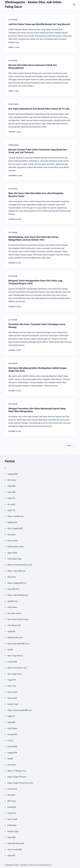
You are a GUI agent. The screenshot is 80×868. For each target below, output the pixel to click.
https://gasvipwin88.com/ (19, 644)
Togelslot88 (13, 474)
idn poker (11, 504)
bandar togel (13, 704)
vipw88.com (13, 601)
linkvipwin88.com (15, 638)
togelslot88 (12, 753)
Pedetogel (12, 825)
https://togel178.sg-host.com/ (20, 783)
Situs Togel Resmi (15, 656)
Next (70, 446)
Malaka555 (12, 522)
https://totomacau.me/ (17, 668)
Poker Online (13, 145)
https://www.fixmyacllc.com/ (20, 565)
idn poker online (14, 613)
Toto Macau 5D (14, 625)
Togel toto (12, 813)
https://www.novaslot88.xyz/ (20, 710)
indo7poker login (15, 559)
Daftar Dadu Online (16, 547)
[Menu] (74, 5)
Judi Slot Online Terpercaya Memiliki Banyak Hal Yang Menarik (39, 24)
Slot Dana (12, 577)
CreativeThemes (45, 865)
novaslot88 (12, 662)
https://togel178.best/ (17, 777)
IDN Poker (12, 801)
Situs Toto (12, 686)
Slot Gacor (12, 480)
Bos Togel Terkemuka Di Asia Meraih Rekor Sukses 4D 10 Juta (39, 109)
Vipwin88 (11, 486)
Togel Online (13, 104)
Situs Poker (12, 692)
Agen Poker (12, 553)
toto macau (12, 698)
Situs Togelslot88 (15, 528)
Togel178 (11, 680)
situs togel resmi (15, 674)
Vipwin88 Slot (13, 589)
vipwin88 (11, 631)
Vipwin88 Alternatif (16, 843)
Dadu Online (13, 541)
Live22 (10, 741)
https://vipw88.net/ (16, 516)
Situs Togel (12, 819)
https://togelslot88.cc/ (17, 583)
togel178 (11, 498)
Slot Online (13, 20)
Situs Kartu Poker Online (18, 619)
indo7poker (12, 607)
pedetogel (12, 807)
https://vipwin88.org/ (17, 571)
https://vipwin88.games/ (18, 595)
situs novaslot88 (15, 850)
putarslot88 (12, 747)
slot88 (10, 650)
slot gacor (12, 765)
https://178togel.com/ (17, 771)
